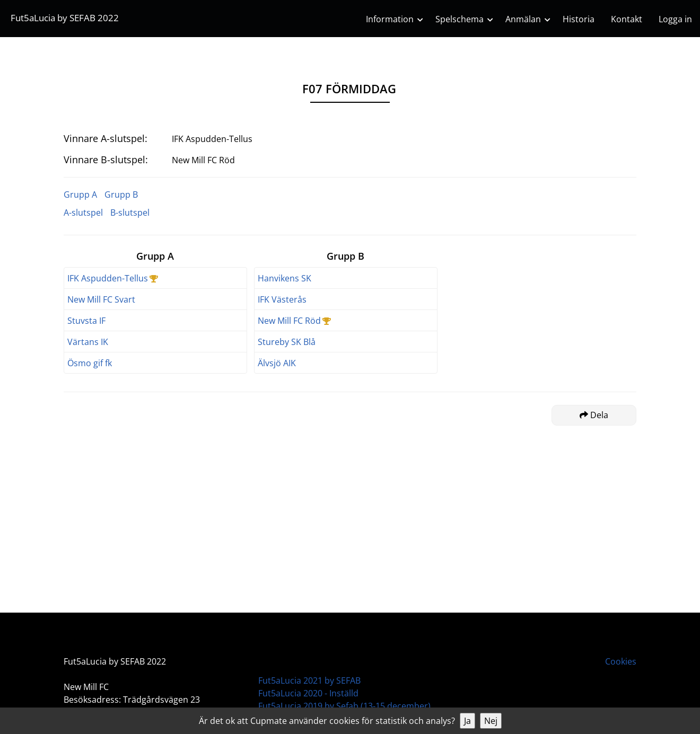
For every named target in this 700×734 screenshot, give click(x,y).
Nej (491, 721)
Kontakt (627, 19)
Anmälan (523, 19)
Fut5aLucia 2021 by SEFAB (309, 680)
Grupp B (121, 194)
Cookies (621, 661)
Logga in (675, 19)
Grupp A (80, 194)
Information (390, 19)
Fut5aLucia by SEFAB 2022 (65, 18)
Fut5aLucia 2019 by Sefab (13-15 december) (344, 706)
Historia (579, 19)
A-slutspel (83, 213)
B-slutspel (130, 213)
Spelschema (460, 19)
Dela (594, 415)
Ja (467, 721)
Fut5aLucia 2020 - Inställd (308, 693)
